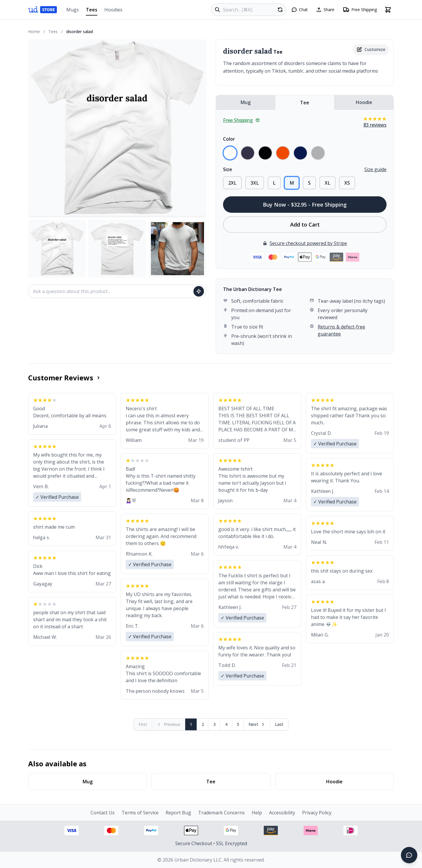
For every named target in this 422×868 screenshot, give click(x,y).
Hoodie (364, 102)
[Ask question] (199, 291)
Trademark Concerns (221, 813)
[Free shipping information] (360, 10)
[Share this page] (325, 10)
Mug (246, 102)
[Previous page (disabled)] (169, 724)
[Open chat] (300, 10)
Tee (305, 103)
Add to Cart (305, 224)
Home (34, 32)
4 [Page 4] (226, 724)
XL (327, 183)
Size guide (375, 169)
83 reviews (375, 125)
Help (257, 813)
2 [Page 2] (203, 724)
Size (228, 169)
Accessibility (282, 813)
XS (347, 183)
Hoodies (113, 10)
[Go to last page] (279, 724)
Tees (92, 11)
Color (229, 139)
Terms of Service (140, 813)
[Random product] (280, 10)
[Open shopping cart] (388, 10)
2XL (232, 183)
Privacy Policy (317, 813)
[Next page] (257, 724)
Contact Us (103, 813)
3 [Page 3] (215, 724)
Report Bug (178, 813)
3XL (255, 183)
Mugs (73, 10)
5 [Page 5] (238, 724)
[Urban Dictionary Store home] (42, 10)
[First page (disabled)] (143, 724)
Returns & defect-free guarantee (341, 330)
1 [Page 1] (191, 724)
